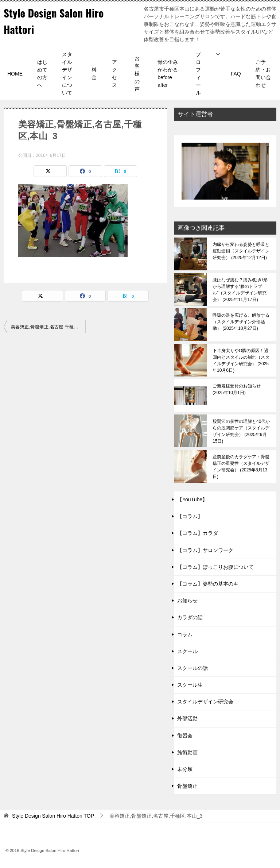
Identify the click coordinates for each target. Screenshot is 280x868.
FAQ (236, 74)
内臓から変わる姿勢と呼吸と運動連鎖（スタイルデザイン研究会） (241, 251)
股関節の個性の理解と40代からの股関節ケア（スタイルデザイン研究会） (241, 431)
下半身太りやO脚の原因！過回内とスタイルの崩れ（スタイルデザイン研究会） (241, 360)
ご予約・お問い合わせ (263, 74)
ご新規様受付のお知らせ (237, 389)
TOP (53, 816)
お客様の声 (137, 74)
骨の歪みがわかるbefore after (168, 74)
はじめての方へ (42, 74)
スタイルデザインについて (67, 74)
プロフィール (198, 74)
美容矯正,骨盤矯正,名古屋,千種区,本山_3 (48, 327)
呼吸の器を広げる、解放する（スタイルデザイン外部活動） (241, 322)
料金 (94, 74)
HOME (15, 74)
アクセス (114, 74)
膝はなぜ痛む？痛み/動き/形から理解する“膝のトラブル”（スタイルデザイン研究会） (240, 290)
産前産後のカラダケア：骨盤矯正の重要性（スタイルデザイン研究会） (241, 467)
